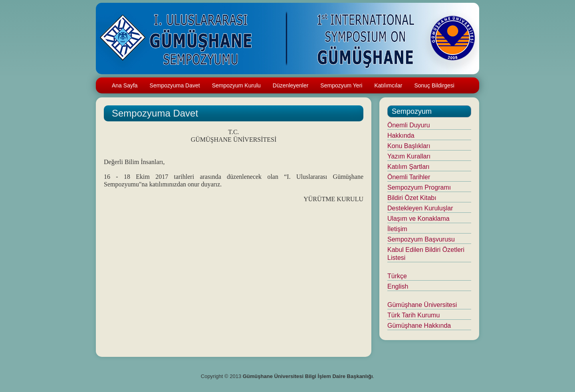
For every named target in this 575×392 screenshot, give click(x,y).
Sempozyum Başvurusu (421, 239)
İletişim (397, 229)
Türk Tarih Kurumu (413, 315)
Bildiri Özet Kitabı (412, 198)
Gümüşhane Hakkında (419, 326)
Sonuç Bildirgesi (434, 85)
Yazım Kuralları (409, 156)
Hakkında (401, 136)
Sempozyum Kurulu (236, 85)
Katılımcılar (388, 85)
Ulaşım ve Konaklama (418, 219)
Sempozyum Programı (419, 187)
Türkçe (397, 276)
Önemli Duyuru (409, 125)
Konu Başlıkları (409, 146)
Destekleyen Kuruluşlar (420, 208)
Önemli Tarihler (409, 177)
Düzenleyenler (291, 85)
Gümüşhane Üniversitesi (422, 305)
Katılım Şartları (408, 167)
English (398, 286)
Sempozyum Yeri (341, 85)
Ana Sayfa (125, 85)
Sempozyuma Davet (175, 85)
